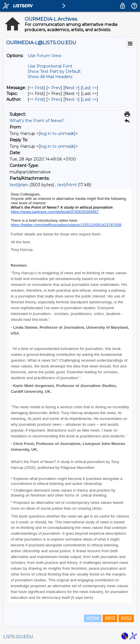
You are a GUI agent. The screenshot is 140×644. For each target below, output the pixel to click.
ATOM (93, 618)
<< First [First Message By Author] (36, 99)
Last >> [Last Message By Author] (89, 99)
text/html (67, 185)
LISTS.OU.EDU (18, 637)
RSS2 (126, 618)
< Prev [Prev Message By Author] (54, 99)
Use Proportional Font (50, 66)
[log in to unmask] (57, 133)
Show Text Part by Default (54, 71)
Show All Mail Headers (50, 77)
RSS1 (110, 618)
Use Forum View (44, 56)
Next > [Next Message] (71, 88)
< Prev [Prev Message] (54, 88)
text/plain (19, 185)
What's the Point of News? (37, 121)
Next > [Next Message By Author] (71, 99)
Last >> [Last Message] (89, 88)
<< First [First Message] (36, 88)
